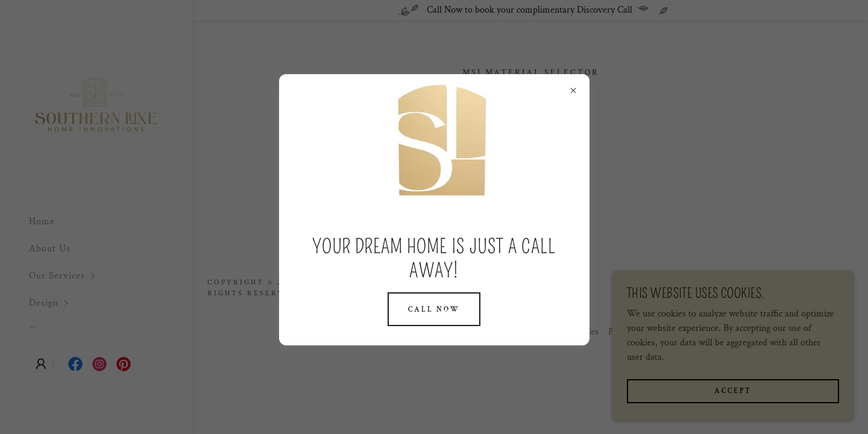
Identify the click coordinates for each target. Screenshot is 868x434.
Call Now (434, 310)
